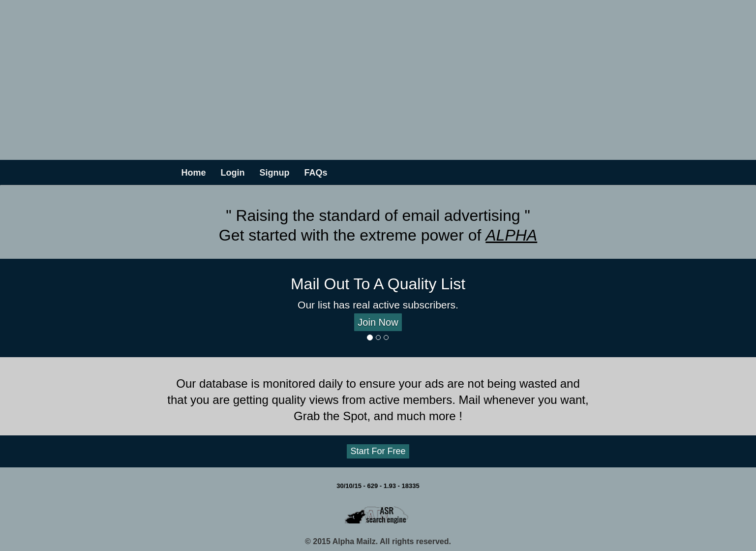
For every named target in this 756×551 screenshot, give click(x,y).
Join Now (378, 322)
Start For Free (378, 451)
